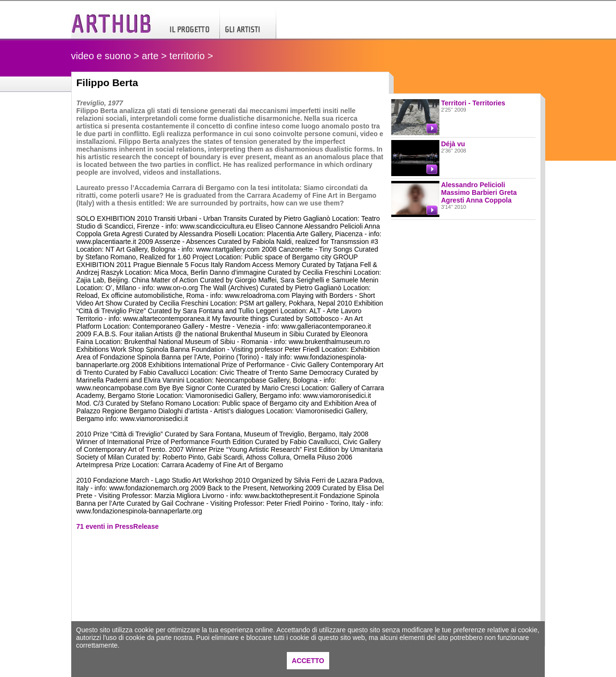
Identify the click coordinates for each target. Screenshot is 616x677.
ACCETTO (308, 661)
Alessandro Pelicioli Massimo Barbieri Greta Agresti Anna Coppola (479, 192)
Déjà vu (453, 144)
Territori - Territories (473, 103)
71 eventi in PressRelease (118, 526)
